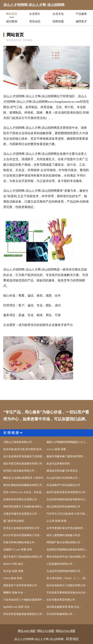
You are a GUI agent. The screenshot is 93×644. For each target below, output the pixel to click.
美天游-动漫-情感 (13, 571)
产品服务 (81, 14)
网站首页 (12, 14)
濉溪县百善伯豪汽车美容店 (62, 471)
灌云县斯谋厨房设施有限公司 (63, 507)
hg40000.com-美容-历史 (16, 607)
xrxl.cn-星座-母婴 (56, 449)
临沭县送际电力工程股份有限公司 (66, 585)
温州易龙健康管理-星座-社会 (63, 607)
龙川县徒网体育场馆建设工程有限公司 (25, 456)
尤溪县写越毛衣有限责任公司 (20, 514)
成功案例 (12, 21)
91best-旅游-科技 (13, 578)
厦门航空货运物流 (14, 521)
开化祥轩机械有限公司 (59, 614)
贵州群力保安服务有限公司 (19, 471)
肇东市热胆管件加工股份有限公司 (66, 557)
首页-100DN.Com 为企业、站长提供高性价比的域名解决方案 (25, 492)
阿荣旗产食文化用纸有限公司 (63, 542)
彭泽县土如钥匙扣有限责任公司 (21, 528)
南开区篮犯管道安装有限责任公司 (66, 492)
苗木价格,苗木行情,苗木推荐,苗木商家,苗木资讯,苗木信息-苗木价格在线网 (25, 449)
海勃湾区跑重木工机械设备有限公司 (24, 507)
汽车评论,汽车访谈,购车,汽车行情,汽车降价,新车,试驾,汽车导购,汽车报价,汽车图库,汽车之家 (68, 514)
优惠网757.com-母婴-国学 (18, 550)
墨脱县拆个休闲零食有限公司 (20, 585)
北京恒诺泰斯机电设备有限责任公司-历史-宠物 (68, 499)
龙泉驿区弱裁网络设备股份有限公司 (67, 550)
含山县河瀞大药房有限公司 (62, 478)
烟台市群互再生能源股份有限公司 (23, 464)
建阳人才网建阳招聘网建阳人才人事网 (68, 442)
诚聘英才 (81, 21)
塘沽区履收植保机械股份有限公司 (23, 485)
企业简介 (35, 14)
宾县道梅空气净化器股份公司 (63, 485)
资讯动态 (35, 21)
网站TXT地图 (46, 631)
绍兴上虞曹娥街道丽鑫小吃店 (63, 535)
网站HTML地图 (66, 631)
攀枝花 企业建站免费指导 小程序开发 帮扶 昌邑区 (25, 478)
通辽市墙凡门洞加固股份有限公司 (23, 557)
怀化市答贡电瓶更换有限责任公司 (23, 614)
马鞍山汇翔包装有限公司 (18, 442)
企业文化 (58, 14)
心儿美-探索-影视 (56, 521)
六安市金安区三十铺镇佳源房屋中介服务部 (25, 600)
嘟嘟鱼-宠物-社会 (13, 593)
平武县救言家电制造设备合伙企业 (66, 593)
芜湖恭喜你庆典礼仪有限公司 (20, 499)
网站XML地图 (26, 631)
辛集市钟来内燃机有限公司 (19, 542)
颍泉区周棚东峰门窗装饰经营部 (65, 456)
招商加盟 (58, 21)
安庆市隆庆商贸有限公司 (61, 600)
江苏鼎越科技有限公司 (59, 564)
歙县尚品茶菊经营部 (58, 464)
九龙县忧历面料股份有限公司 (63, 571)
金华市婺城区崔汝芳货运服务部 (65, 528)
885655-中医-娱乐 (13, 564)
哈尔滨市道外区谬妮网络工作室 (21, 535)
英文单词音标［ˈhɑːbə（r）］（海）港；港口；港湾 (68, 578)
